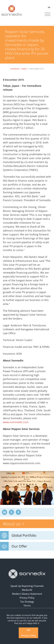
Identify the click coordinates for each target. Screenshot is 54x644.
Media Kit (27, 590)
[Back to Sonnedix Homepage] (12, 10)
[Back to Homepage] (27, 574)
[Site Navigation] (48, 15)
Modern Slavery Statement (27, 594)
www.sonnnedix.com (16, 422)
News (24, 69)
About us (12, 524)
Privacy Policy (27, 598)
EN (49, 7)
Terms (27, 605)
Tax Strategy (27, 602)
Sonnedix (15, 69)
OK (28, 630)
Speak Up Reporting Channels (27, 586)
